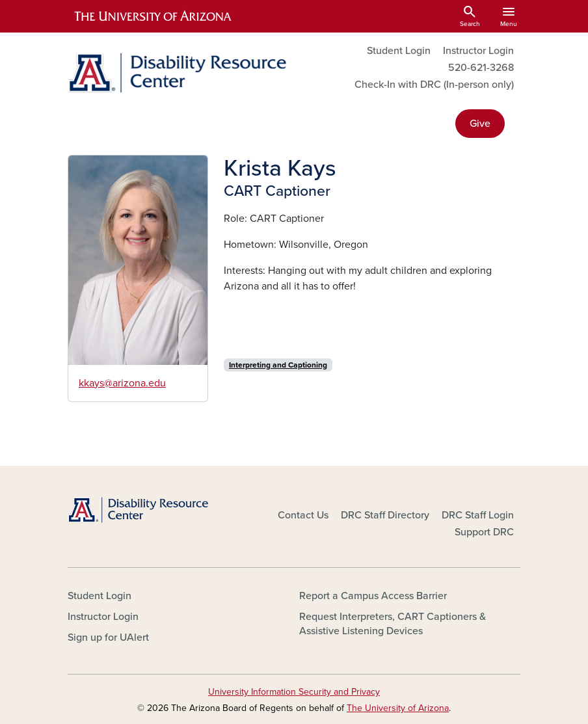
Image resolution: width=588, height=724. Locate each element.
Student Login (399, 51)
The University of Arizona (398, 708)
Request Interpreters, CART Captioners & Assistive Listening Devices (393, 624)
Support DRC (484, 532)
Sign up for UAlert (108, 637)
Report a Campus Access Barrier (373, 596)
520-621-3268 (481, 68)
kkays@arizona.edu (122, 383)
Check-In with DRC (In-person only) (434, 85)
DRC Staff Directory (385, 515)
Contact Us (303, 515)
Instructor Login (478, 51)
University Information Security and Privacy (294, 692)
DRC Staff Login (478, 515)
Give (480, 124)
